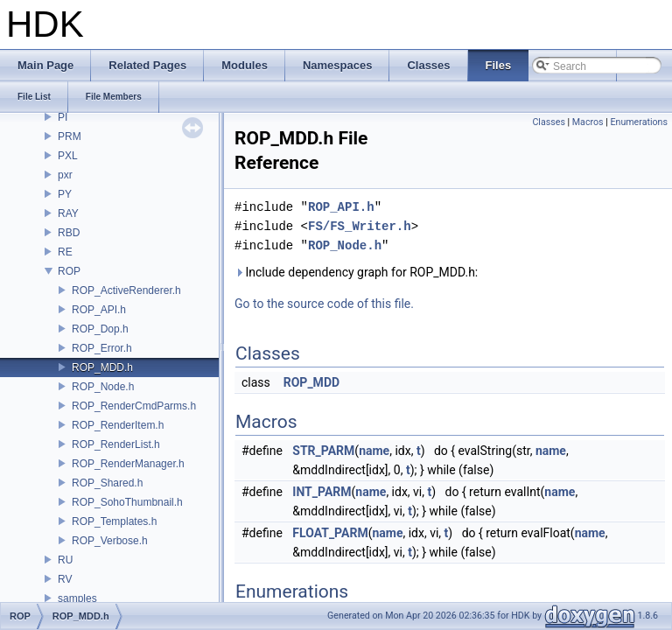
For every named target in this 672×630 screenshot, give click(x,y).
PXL (68, 156)
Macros (588, 122)
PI (63, 117)
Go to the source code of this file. (324, 304)
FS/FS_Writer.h (360, 226)
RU (65, 560)
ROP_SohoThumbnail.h (127, 502)
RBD (69, 233)
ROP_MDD (311, 382)
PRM (70, 136)
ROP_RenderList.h (116, 444)
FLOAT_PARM (330, 533)
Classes (548, 122)
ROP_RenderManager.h (128, 464)
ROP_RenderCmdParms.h (134, 406)
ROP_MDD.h (102, 367)
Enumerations (639, 122)
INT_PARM (322, 492)
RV (65, 579)
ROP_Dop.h (100, 329)
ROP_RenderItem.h (118, 425)
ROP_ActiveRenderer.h (126, 290)
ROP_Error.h (102, 348)
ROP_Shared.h (107, 483)
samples (77, 598)
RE (65, 252)
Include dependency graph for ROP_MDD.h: (356, 272)
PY (65, 194)
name (374, 451)
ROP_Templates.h (114, 521)
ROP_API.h (99, 310)
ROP (69, 271)
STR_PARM (323, 451)
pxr (65, 175)
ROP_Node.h (103, 387)
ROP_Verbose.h (110, 541)
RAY (68, 213)
